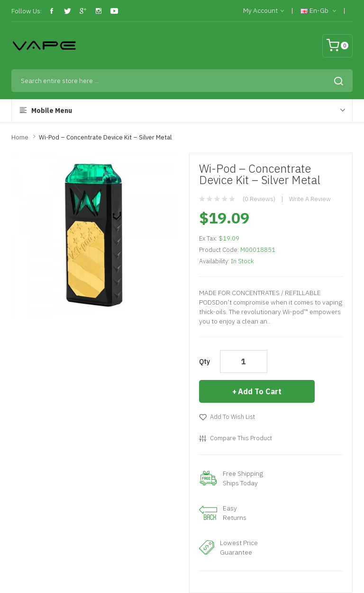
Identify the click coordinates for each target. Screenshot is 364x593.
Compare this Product (241, 438)
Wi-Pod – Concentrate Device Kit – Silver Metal (105, 137)
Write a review (310, 199)
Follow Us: (27, 11)
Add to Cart (260, 391)
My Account (264, 11)
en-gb (318, 11)
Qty (205, 361)
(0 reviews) (259, 199)
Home (20, 137)
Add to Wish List (232, 417)
